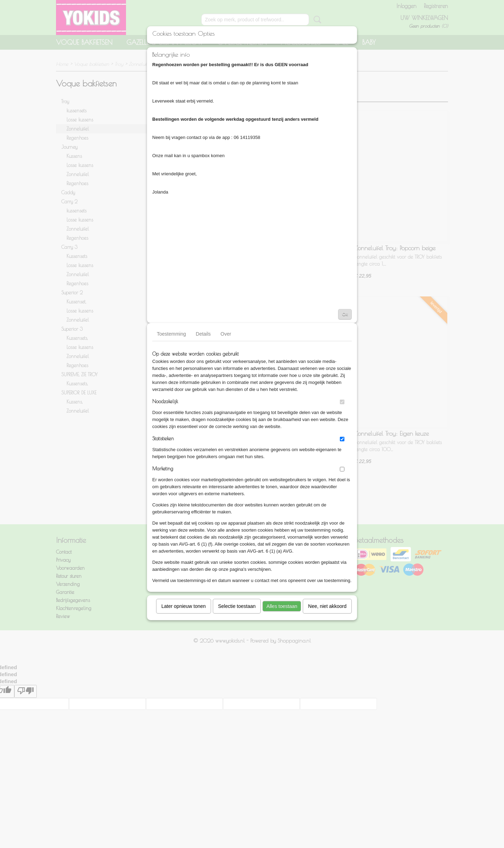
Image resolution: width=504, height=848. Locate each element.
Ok (345, 314)
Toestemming (171, 334)
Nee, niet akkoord (327, 606)
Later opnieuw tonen (184, 606)
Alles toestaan (282, 606)
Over (226, 334)
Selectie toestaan (237, 606)
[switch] (342, 402)
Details (203, 334)
